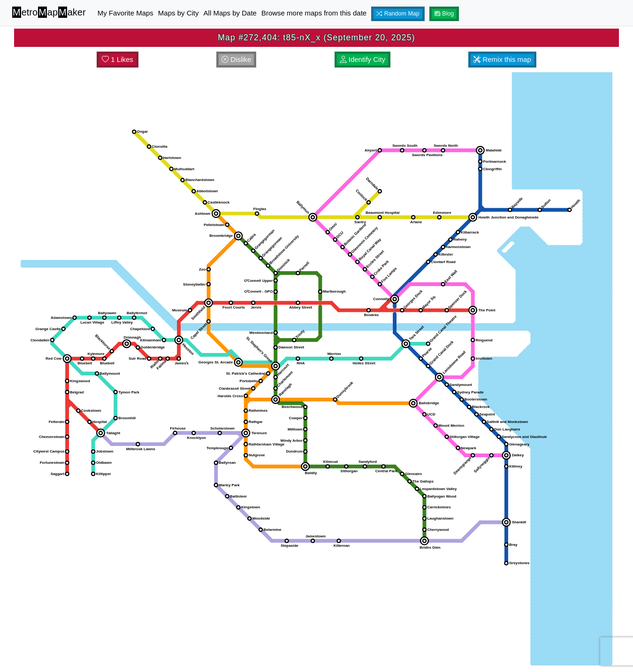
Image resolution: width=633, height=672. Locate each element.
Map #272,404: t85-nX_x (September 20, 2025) (316, 38)
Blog (444, 14)
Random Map (398, 14)
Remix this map (502, 59)
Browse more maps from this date (314, 13)
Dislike (236, 59)
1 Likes (118, 59)
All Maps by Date (230, 13)
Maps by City (179, 13)
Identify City (363, 59)
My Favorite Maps (126, 13)
